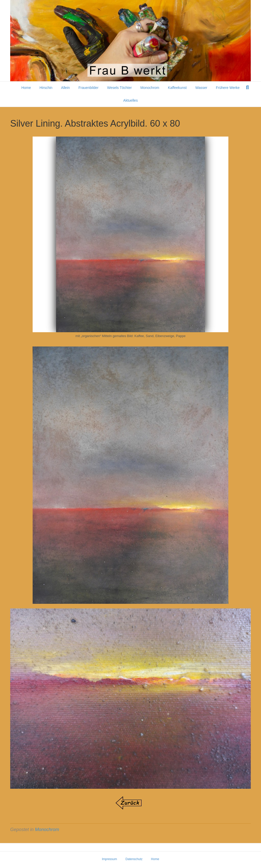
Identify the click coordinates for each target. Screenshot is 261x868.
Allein (66, 88)
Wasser (201, 88)
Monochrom (150, 88)
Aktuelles (131, 100)
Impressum (109, 859)
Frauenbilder (89, 88)
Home (26, 88)
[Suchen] (247, 87)
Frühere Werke (228, 88)
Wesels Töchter (119, 88)
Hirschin (46, 88)
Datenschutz (134, 859)
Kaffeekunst (177, 88)
